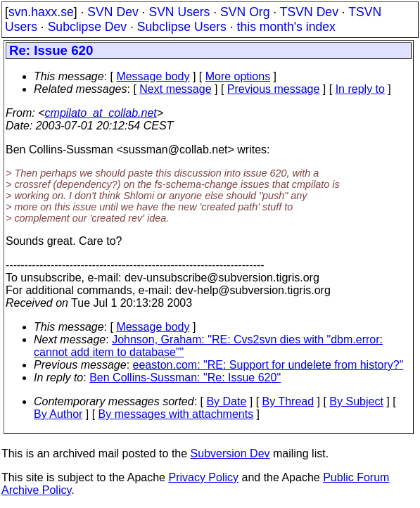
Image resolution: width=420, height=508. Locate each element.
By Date (226, 401)
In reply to (360, 89)
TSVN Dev (309, 12)
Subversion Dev (230, 453)
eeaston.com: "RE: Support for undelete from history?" (268, 365)
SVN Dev (113, 12)
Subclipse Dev (87, 27)
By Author (58, 414)
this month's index (286, 27)
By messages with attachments (176, 414)
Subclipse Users (182, 27)
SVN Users (179, 12)
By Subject (356, 401)
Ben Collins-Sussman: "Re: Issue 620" (185, 377)
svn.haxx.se (41, 12)
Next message (175, 89)
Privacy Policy (203, 477)
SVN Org (245, 12)
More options (238, 76)
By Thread (288, 401)
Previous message (274, 89)
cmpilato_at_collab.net (101, 113)
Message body (153, 76)
